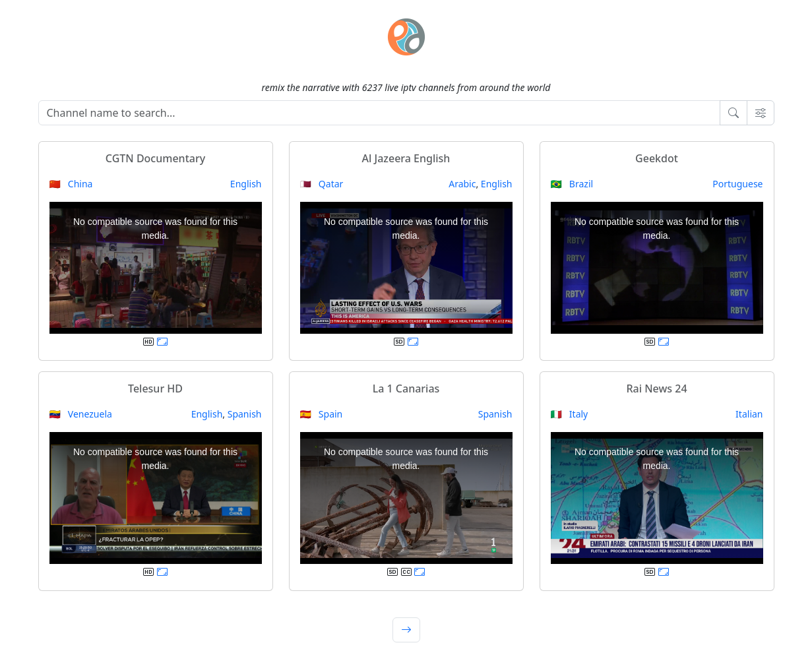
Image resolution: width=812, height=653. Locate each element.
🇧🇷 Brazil (572, 184)
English (246, 184)
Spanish (245, 414)
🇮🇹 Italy (570, 414)
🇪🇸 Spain (322, 414)
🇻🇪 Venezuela (81, 414)
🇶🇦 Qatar (322, 184)
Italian (749, 414)
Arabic (462, 184)
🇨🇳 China (71, 184)
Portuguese (737, 184)
